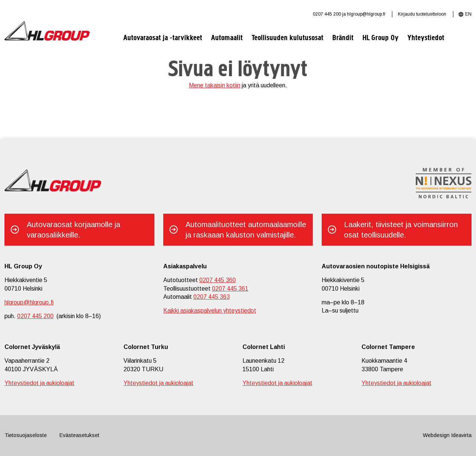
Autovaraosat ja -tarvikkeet (163, 38)
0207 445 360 (218, 280)
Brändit (343, 38)
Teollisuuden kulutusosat (288, 38)
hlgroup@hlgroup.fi (366, 14)
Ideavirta (461, 435)
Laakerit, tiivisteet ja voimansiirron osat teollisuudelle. (401, 230)
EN (468, 14)
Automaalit (227, 38)
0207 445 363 (212, 297)
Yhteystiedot (426, 38)
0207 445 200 (327, 14)
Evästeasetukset (79, 435)
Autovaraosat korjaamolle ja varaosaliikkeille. (73, 230)
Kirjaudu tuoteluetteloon (422, 14)
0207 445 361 (230, 289)
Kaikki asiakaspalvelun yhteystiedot (210, 311)
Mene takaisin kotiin (215, 85)
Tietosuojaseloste (26, 435)
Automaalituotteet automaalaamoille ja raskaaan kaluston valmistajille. (246, 230)
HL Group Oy (381, 38)
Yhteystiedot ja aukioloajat (39, 383)
